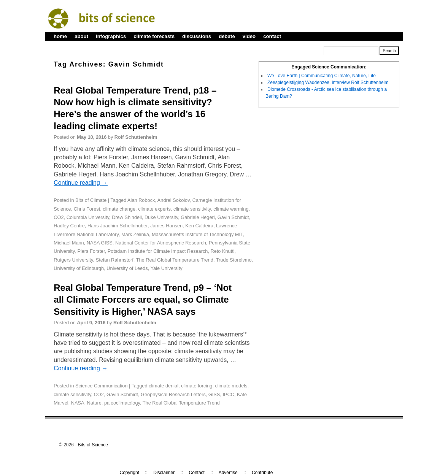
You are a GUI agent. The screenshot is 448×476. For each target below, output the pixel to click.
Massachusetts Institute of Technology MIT (197, 234)
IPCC (228, 394)
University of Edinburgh (79, 268)
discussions (197, 36)
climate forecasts (154, 36)
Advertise (228, 473)
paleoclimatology (122, 403)
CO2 (59, 217)
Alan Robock (141, 200)
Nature (94, 403)
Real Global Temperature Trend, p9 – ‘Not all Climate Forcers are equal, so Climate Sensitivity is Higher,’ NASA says (143, 299)
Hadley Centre (69, 226)
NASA (78, 403)
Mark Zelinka (135, 234)
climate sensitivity (192, 209)
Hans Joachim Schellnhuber (118, 226)
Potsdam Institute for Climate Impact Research (158, 251)
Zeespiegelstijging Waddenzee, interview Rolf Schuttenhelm (328, 83)
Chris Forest (87, 209)
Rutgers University (73, 260)
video (249, 36)
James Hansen (166, 226)
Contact (197, 473)
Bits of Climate (91, 200)
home (60, 36)
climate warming (231, 209)
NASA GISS (100, 243)
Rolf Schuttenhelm (136, 137)
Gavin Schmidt (233, 217)
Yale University (167, 268)
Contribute (262, 473)
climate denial (164, 386)
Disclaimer (164, 473)
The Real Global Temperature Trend (175, 260)
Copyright (129, 473)
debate (227, 36)
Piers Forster (91, 251)
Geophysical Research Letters (173, 394)
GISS (214, 394)
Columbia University (88, 217)
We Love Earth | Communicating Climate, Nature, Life (322, 76)
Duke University (161, 217)
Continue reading (81, 183)
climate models (231, 386)
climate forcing (197, 386)
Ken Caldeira (199, 226)
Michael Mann (69, 243)
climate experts (154, 209)
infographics (111, 36)
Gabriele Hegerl (198, 217)
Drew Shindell (127, 217)
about (81, 36)
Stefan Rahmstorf (115, 260)
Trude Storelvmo (234, 260)
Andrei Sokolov (174, 200)
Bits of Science (93, 445)
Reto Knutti (223, 251)
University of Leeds (127, 268)
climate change (119, 209)
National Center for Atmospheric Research (161, 243)
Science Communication (101, 386)
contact (272, 36)
